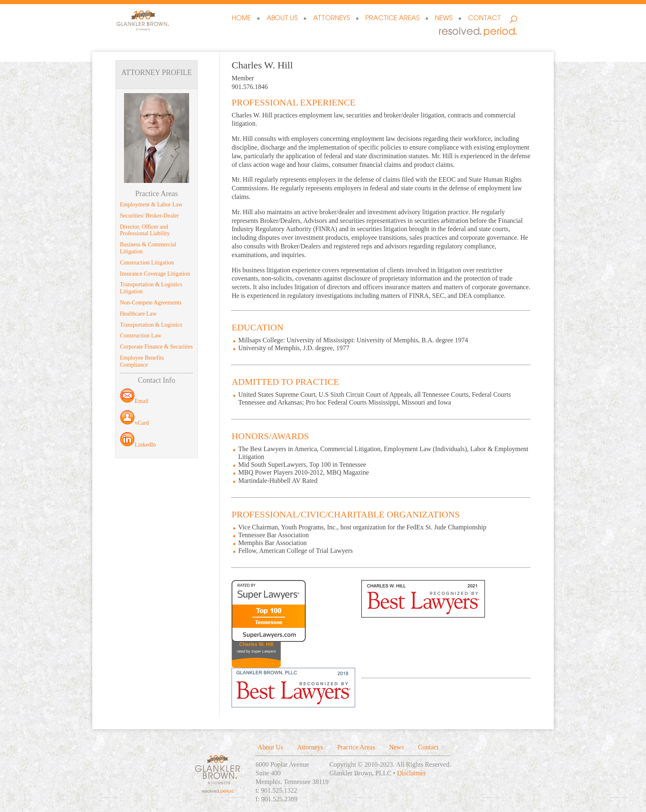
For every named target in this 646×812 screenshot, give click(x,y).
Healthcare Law (138, 314)
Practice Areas (392, 19)
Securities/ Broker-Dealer (149, 216)
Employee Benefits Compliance (142, 361)
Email (134, 401)
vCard (134, 423)
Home (241, 19)
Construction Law (141, 336)
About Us (282, 19)
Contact (485, 19)
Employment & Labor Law (151, 205)
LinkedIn (138, 445)
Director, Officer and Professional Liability (145, 230)
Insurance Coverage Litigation (155, 274)
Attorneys (331, 19)
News (444, 19)
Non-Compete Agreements (151, 303)
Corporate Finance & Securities (156, 347)
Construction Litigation (147, 263)
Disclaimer (412, 773)
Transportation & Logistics (151, 325)
